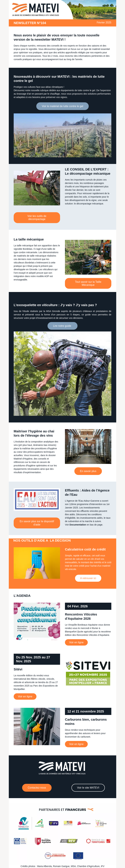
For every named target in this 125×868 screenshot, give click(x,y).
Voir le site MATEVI (88, 788)
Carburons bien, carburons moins (86, 722)
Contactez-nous (37, 788)
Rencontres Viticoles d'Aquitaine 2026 (81, 616)
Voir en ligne (76, 642)
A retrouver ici (88, 578)
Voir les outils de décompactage (37, 218)
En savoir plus (88, 471)
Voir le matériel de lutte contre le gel (62, 106)
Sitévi (18, 669)
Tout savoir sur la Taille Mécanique (88, 283)
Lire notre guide (62, 326)
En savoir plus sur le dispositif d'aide (37, 523)
